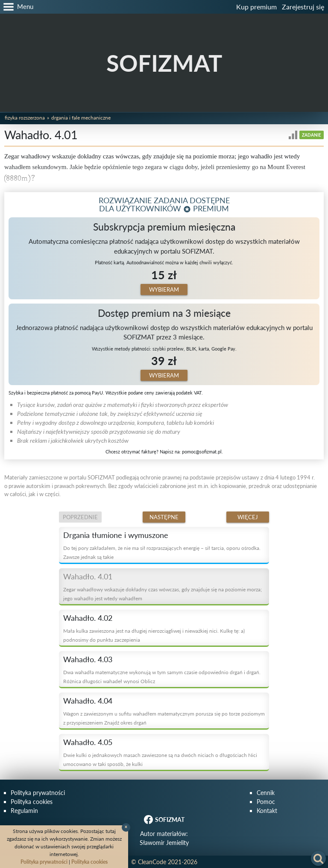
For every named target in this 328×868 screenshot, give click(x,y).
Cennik (266, 793)
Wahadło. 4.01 (88, 576)
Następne (164, 517)
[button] (17, 7)
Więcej (248, 517)
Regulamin (24, 811)
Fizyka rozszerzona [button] (25, 118)
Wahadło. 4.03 (88, 659)
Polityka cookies (32, 802)
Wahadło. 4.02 (88, 618)
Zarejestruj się (303, 7)
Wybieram (164, 289)
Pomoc (266, 802)
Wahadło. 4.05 (88, 742)
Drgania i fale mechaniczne (81, 118)
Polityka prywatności (38, 793)
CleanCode (152, 862)
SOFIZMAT (164, 63)
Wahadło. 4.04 (88, 701)
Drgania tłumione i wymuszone (116, 535)
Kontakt (267, 811)
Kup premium (256, 7)
